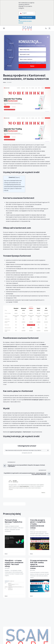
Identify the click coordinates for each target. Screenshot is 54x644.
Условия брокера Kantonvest (12, 185)
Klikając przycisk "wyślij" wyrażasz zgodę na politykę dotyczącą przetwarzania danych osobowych (31, 63)
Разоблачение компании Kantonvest (14, 187)
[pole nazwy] (32, 50)
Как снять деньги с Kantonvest (13, 189)
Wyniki (6, 190)
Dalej (6, 554)
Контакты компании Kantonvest (13, 181)
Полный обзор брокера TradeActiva (13, 521)
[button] (4, 28)
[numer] (32, 59)
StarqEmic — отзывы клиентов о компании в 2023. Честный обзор (14, 563)
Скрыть (17, 177)
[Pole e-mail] (32, 54)
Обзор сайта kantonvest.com (12, 183)
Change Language (27, 17)
